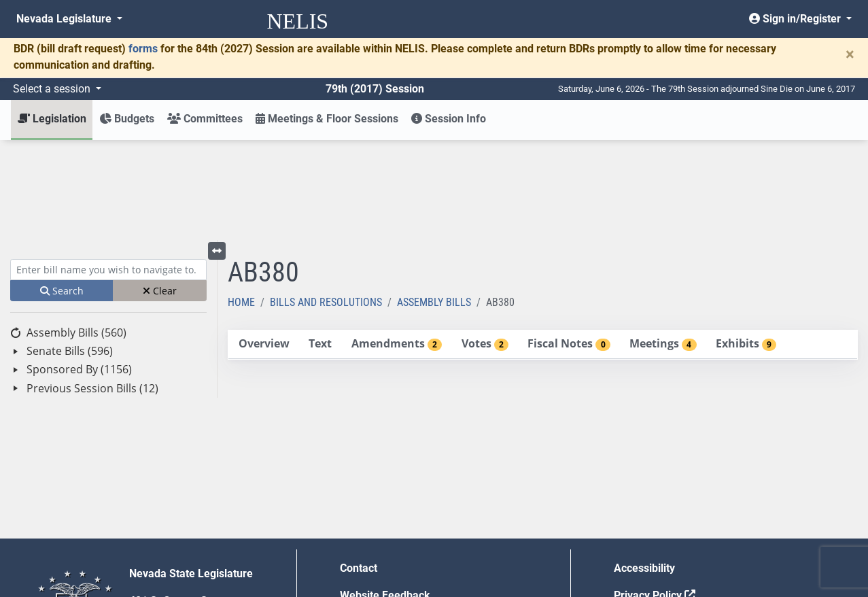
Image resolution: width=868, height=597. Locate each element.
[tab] (264, 244)
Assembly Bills (434, 202)
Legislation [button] (52, 119)
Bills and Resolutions (326, 202)
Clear (160, 191)
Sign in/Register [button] (796, 19)
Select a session (53, 89)
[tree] (108, 261)
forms (143, 49)
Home (241, 202)
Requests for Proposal (668, 523)
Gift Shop (363, 550)
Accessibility (644, 468)
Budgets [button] (127, 119)
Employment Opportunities (405, 523)
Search (62, 191)
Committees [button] (205, 119)
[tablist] (543, 245)
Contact (359, 468)
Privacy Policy (655, 495)
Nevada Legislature (65, 19)
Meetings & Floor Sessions (327, 119)
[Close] (850, 54)
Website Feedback (385, 495)
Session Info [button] (449, 119)
